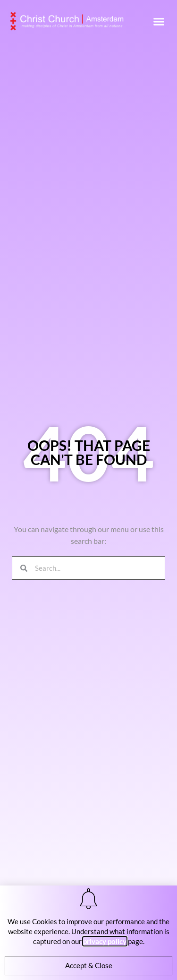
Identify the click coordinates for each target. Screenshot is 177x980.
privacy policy (105, 941)
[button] (159, 21)
